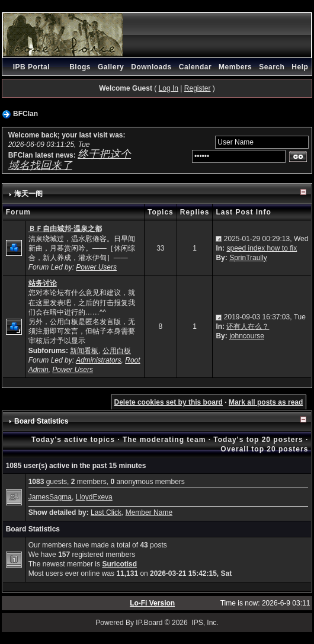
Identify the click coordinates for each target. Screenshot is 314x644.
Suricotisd (119, 564)
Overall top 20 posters (264, 449)
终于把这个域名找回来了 (70, 159)
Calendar (195, 67)
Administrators (99, 360)
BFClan (25, 114)
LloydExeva (94, 497)
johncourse (247, 336)
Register (198, 88)
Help (300, 67)
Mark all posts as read (266, 402)
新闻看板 (84, 351)
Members (235, 67)
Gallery (111, 67)
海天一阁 (28, 194)
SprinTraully (248, 258)
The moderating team (164, 440)
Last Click (106, 512)
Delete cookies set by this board (169, 402)
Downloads (151, 67)
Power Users (96, 267)
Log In (169, 88)
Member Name (149, 512)
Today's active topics (73, 440)
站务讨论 (43, 283)
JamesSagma (50, 497)
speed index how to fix (262, 248)
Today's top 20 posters (258, 440)
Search (272, 67)
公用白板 (117, 351)
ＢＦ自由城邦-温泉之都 (65, 229)
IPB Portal (31, 67)
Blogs (80, 67)
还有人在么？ (248, 326)
